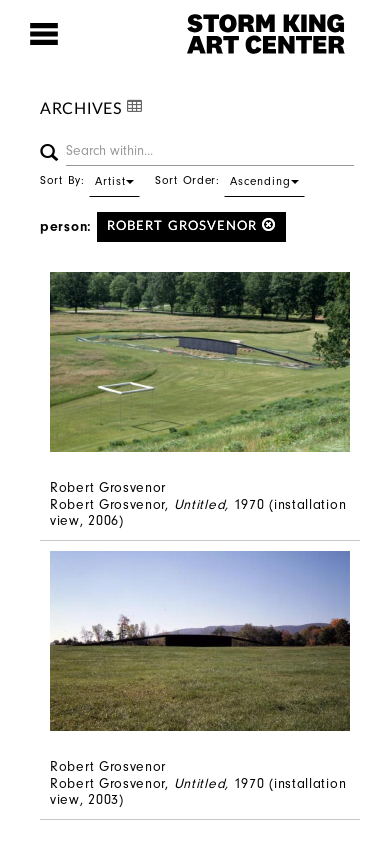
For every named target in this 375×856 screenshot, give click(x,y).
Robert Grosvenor (191, 225)
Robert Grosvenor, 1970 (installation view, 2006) (198, 513)
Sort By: (90, 180)
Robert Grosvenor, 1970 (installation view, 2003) (198, 792)
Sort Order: (230, 180)
